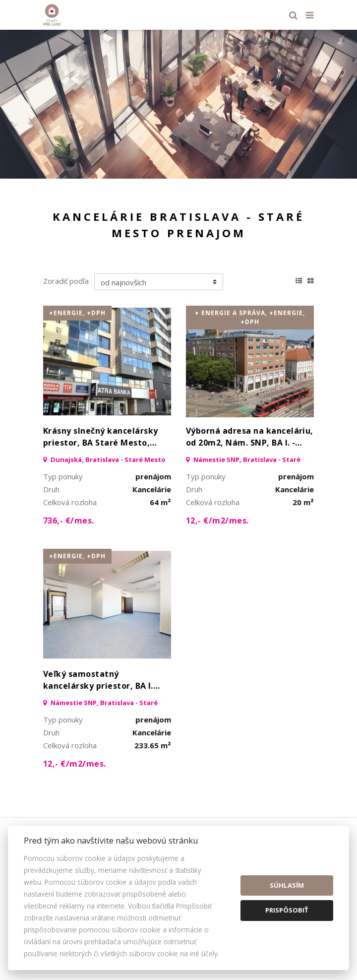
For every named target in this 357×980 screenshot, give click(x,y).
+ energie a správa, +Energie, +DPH (250, 317)
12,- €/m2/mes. (217, 521)
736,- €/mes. (69, 521)
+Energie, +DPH (77, 313)
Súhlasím (287, 885)
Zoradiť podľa (66, 281)
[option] (178, 104)
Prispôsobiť (287, 910)
